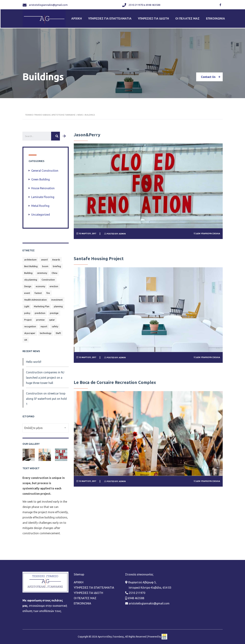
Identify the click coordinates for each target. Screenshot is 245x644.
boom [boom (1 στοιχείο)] (45, 264)
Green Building (40, 177)
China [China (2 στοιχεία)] (54, 271)
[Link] (220, 4)
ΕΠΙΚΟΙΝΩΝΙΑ (218, 18)
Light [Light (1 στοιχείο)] (27, 304)
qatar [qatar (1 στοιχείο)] (52, 318)
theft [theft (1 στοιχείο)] (58, 331)
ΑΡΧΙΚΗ (77, 18)
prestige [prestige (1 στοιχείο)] (54, 311)
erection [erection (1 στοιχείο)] (54, 284)
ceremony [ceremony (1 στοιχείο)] (42, 271)
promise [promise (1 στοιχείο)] (40, 318)
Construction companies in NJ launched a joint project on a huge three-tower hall (45, 376)
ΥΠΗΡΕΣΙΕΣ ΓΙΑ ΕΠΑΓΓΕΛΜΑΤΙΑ (111, 18)
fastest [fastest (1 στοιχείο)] (38, 291)
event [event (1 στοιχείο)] (27, 291)
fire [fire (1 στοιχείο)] (48, 291)
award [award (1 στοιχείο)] (44, 258)
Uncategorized (41, 213)
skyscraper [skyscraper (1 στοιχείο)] (30, 331)
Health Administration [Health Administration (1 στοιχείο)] (35, 298)
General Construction (45, 169)
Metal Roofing (40, 204)
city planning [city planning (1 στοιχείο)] (31, 278)
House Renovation (43, 186)
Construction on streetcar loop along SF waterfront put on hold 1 (46, 397)
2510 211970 (135, 4)
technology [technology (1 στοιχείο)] (46, 331)
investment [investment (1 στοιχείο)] (57, 298)
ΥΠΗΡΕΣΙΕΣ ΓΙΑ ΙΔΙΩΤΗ (155, 18)
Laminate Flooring (43, 195)
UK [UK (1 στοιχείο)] (26, 338)
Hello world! (34, 360)
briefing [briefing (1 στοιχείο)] (57, 264)
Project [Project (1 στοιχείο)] (28, 318)
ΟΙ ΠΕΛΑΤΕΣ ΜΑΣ (190, 18)
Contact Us (212, 75)
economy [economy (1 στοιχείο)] (40, 284)
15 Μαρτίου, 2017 (86, 232)
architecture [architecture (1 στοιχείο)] (30, 258)
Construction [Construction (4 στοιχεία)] (48, 278)
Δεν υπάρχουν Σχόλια (207, 232)
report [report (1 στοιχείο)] (44, 324)
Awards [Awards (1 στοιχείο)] (56, 258)
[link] (164, 616)
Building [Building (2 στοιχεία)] (28, 271)
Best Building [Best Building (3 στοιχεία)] (31, 264)
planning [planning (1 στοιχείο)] (58, 304)
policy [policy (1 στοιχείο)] (27, 311)
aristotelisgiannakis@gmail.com (48, 4)
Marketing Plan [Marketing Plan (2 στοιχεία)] (42, 304)
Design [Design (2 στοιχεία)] (28, 284)
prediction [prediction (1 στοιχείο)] (40, 311)
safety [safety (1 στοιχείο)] (55, 324)
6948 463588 (153, 4)
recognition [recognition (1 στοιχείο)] (30, 324)
